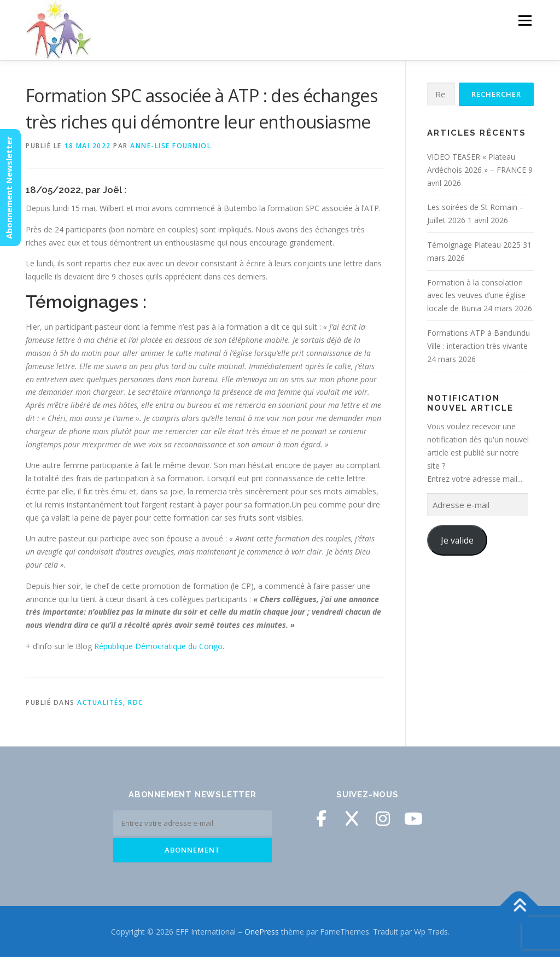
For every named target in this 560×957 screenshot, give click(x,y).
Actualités (100, 702)
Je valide (457, 540)
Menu (525, 21)
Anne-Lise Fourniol (171, 146)
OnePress (262, 932)
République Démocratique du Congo (158, 646)
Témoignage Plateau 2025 (474, 245)
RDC (136, 702)
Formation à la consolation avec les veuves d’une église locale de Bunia (476, 296)
